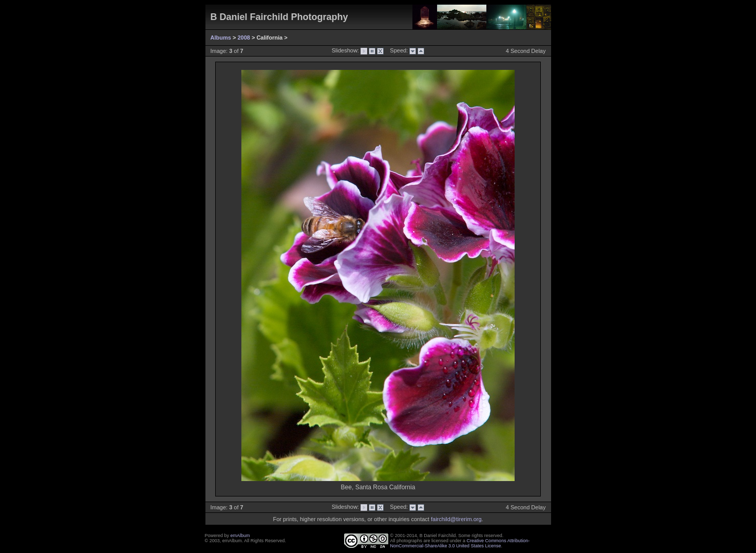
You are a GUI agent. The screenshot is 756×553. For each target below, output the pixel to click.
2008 (243, 38)
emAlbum (240, 536)
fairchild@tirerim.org (456, 519)
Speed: (396, 50)
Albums (221, 38)
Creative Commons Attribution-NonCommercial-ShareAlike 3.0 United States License (460, 543)
